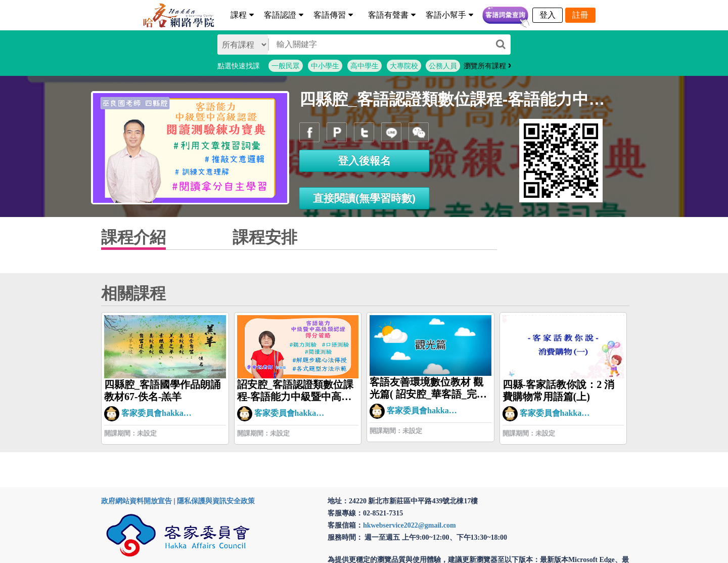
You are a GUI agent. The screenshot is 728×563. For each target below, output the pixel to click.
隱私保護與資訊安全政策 (216, 501)
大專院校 (404, 66)
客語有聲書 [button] (392, 15)
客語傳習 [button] (333, 15)
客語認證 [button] (284, 15)
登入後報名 (364, 161)
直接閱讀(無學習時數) (364, 198)
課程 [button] (242, 15)
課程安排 (265, 237)
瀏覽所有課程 (488, 66)
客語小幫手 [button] (449, 15)
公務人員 (443, 66)
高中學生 (365, 66)
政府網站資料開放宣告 (136, 501)
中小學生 (325, 66)
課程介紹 (133, 237)
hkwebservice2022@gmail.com (409, 525)
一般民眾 (286, 66)
